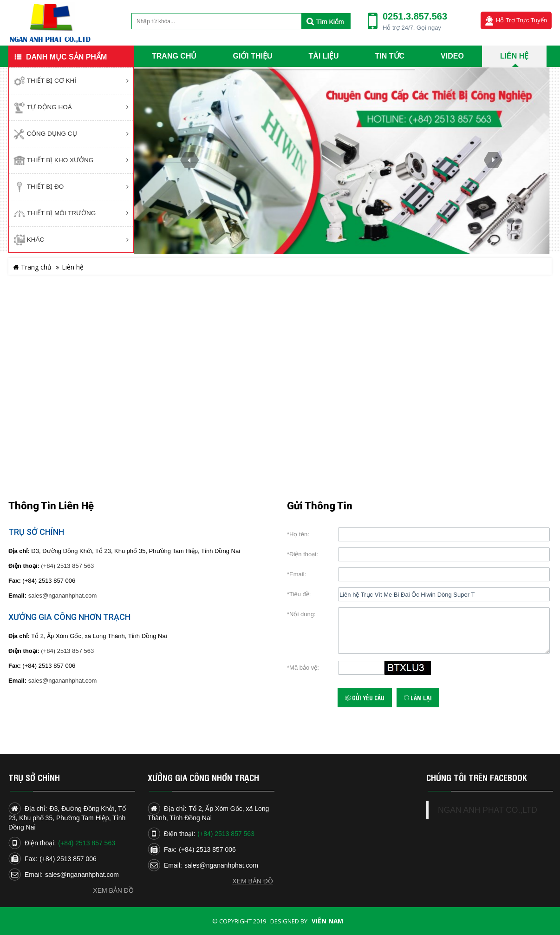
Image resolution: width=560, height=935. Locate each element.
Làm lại (418, 698)
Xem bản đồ (113, 890)
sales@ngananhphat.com (63, 596)
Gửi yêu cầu (365, 698)
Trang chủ (32, 267)
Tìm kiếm (326, 21)
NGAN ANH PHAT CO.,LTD (488, 810)
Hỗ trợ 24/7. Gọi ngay (412, 28)
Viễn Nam (327, 921)
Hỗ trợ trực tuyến (521, 20)
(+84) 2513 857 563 (67, 566)
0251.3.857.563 (415, 16)
